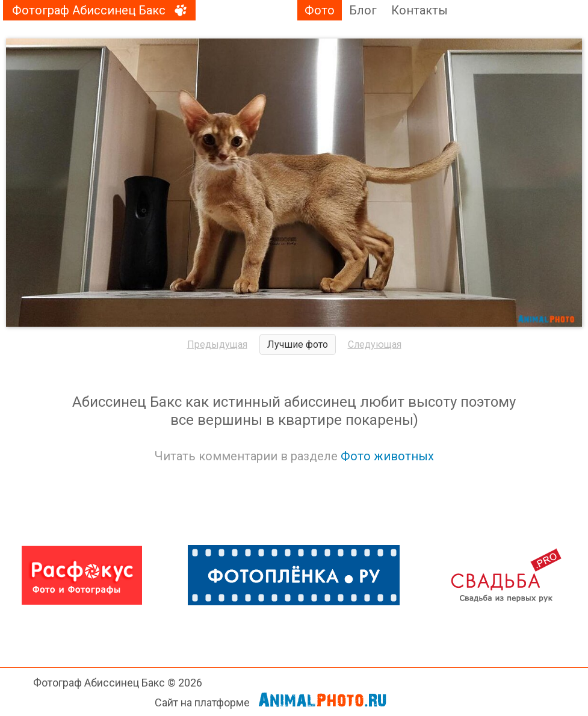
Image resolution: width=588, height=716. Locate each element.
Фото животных (387, 456)
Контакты (419, 10)
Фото (320, 10)
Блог (363, 10)
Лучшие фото (298, 344)
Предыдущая (217, 344)
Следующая (375, 344)
